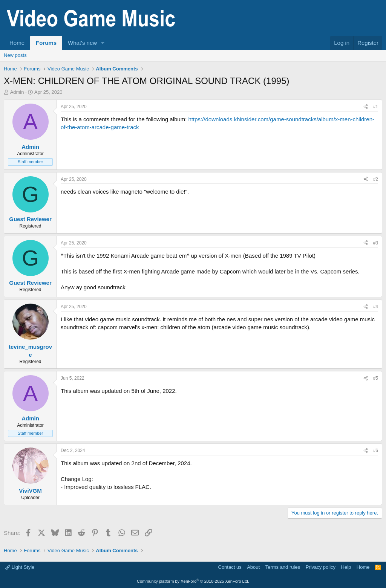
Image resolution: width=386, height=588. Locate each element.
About (253, 567)
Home (17, 43)
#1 (376, 107)
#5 (376, 378)
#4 (376, 307)
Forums (46, 43)
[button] (103, 43)
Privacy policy (321, 567)
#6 (376, 451)
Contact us (230, 567)
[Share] (366, 107)
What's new (82, 43)
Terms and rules (283, 567)
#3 (376, 243)
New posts (15, 55)
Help (346, 567)
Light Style (20, 567)
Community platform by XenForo (193, 581)
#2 (376, 179)
